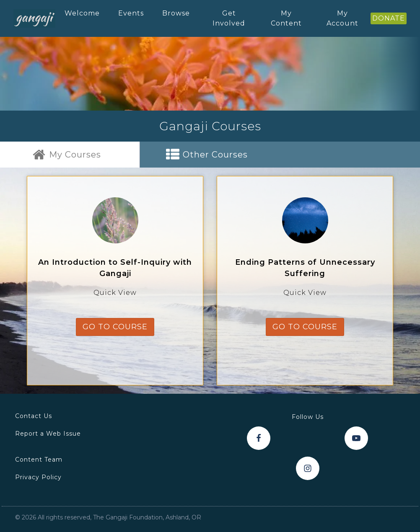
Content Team (39, 460)
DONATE (389, 18)
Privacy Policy (38, 477)
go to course (115, 327)
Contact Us (34, 416)
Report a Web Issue (48, 434)
